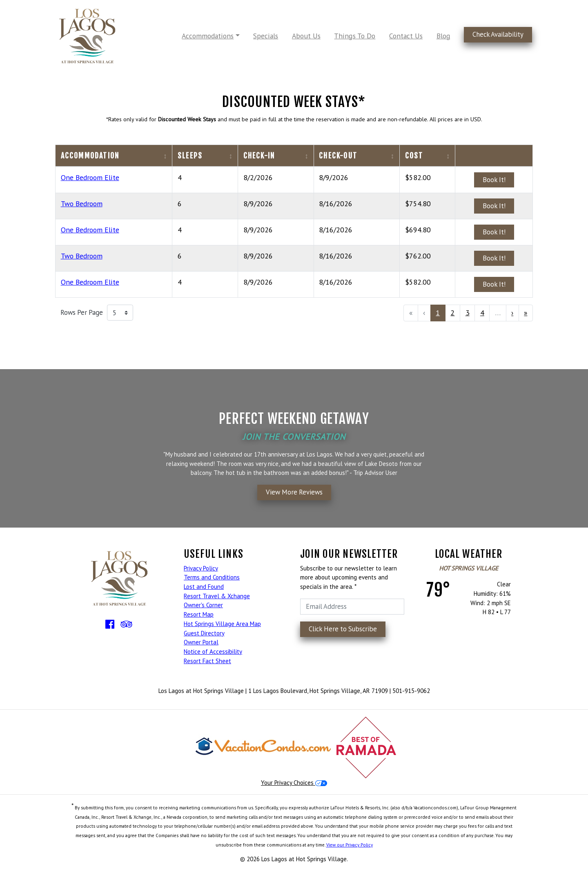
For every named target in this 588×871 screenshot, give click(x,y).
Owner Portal (201, 642)
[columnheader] (494, 156)
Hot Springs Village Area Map (222, 624)
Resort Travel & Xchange (217, 596)
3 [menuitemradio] (468, 313)
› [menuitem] (512, 313)
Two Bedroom (82, 204)
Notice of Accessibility (213, 652)
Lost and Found (204, 587)
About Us (306, 36)
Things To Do (355, 36)
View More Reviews (294, 492)
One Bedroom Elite (90, 177)
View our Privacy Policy (350, 845)
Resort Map (199, 614)
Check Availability (498, 34)
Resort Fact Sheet (207, 661)
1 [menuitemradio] (438, 313)
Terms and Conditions (212, 577)
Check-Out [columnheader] (338, 156)
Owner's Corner (203, 605)
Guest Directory (204, 633)
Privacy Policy (201, 568)
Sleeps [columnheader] (190, 156)
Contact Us (406, 36)
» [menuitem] (526, 313)
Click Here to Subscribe (343, 629)
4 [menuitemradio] (482, 313)
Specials (266, 36)
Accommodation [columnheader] (90, 156)
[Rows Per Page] (120, 313)
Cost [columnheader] (414, 156)
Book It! (494, 180)
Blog (443, 36)
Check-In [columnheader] (259, 156)
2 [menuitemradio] (452, 313)
